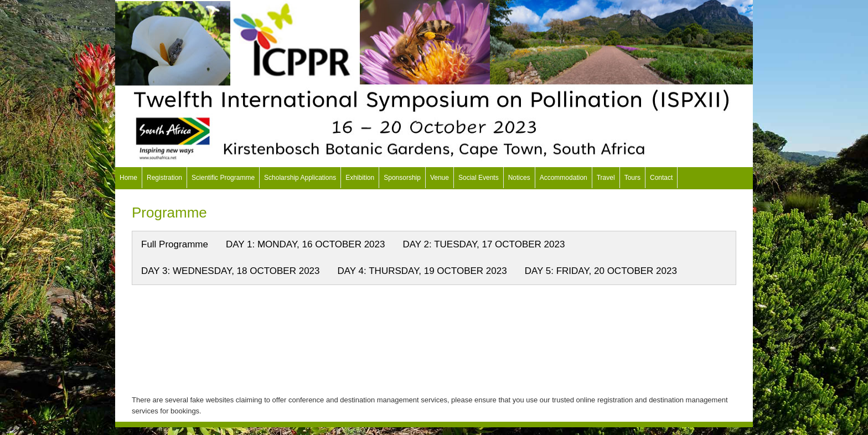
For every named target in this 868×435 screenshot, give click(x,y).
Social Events (479, 178)
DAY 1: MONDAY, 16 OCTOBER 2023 (306, 244)
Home (128, 178)
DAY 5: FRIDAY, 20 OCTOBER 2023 (601, 271)
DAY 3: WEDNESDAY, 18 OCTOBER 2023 (231, 271)
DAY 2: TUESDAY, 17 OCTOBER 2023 (484, 244)
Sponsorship (402, 178)
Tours (632, 178)
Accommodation (564, 178)
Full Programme (175, 244)
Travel (606, 178)
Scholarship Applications (300, 178)
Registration (164, 178)
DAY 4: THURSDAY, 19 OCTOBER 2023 (422, 271)
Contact (661, 178)
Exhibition (360, 178)
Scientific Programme (223, 178)
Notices (519, 178)
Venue (440, 178)
